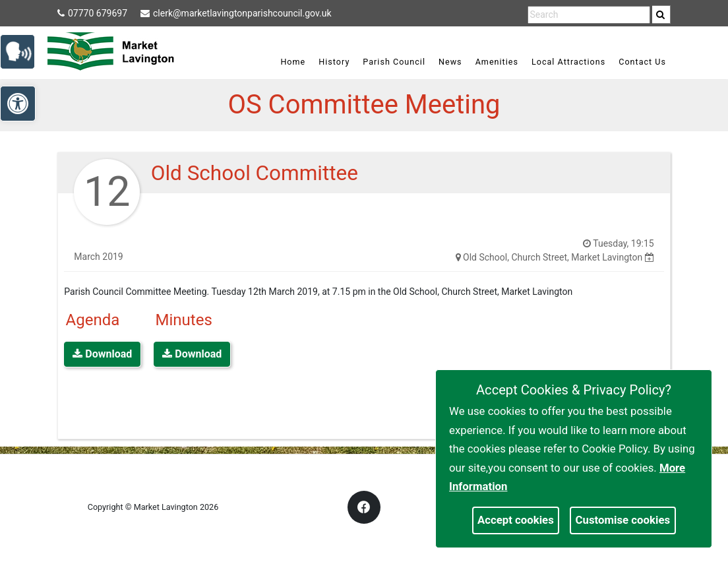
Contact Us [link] (642, 62)
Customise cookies (623, 520)
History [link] (334, 62)
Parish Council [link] (394, 62)
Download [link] (102, 354)
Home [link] (293, 62)
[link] (660, 15)
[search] (661, 15)
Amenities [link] (497, 62)
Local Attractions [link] (568, 62)
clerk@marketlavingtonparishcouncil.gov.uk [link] (236, 13)
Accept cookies (516, 520)
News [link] (450, 62)
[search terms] (589, 15)
